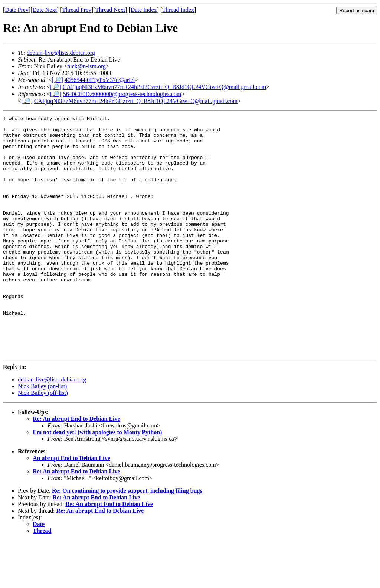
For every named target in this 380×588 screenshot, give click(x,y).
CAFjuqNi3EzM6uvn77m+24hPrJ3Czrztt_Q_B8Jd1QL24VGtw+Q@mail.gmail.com (164, 87)
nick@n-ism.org (86, 66)
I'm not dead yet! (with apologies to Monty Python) (97, 480)
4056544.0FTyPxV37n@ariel (100, 80)
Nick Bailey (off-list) (43, 441)
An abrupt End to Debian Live (71, 506)
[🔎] (57, 80)
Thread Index (178, 10)
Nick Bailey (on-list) (42, 434)
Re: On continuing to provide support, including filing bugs (127, 539)
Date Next (45, 10)
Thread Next (110, 10)
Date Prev (17, 10)
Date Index (144, 10)
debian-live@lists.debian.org (61, 53)
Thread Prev (77, 10)
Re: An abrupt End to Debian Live (76, 467)
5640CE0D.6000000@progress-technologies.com (122, 94)
